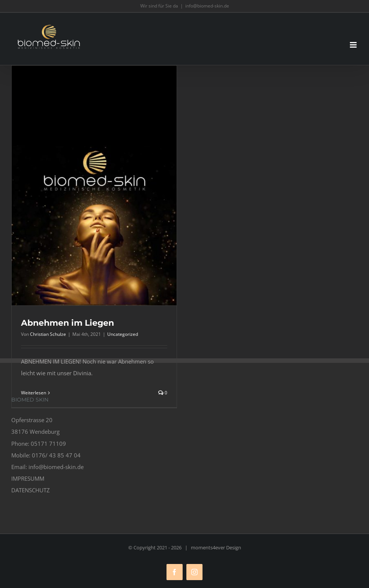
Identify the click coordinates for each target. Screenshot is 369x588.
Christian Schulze (48, 334)
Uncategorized (123, 334)
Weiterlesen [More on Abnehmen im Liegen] (34, 393)
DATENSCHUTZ (31, 490)
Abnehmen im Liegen (67, 323)
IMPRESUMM (28, 478)
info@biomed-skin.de (207, 6)
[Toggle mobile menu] (354, 45)
